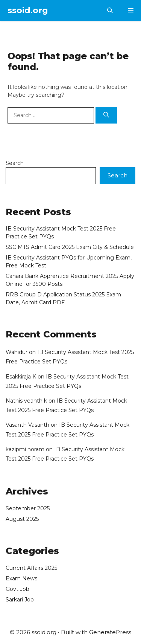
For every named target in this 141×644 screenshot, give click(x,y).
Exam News (21, 578)
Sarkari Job (20, 600)
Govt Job (17, 589)
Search (15, 163)
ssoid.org (28, 10)
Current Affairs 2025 (31, 568)
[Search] (106, 115)
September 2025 (28, 508)
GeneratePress (110, 632)
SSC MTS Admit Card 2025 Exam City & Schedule (70, 247)
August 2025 (22, 519)
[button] (110, 10)
